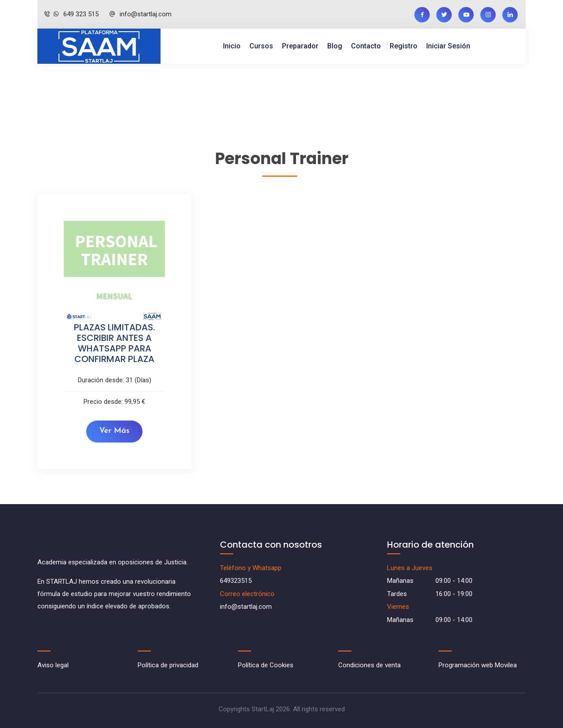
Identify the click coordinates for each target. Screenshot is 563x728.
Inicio (232, 46)
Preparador (300, 46)
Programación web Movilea (478, 665)
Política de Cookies (266, 665)
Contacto (366, 46)
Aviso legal (53, 665)
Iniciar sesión (448, 46)
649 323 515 (71, 14)
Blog (335, 46)
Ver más (115, 431)
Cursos (261, 46)
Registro (404, 46)
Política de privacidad (168, 665)
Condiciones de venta (369, 665)
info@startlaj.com (140, 14)
